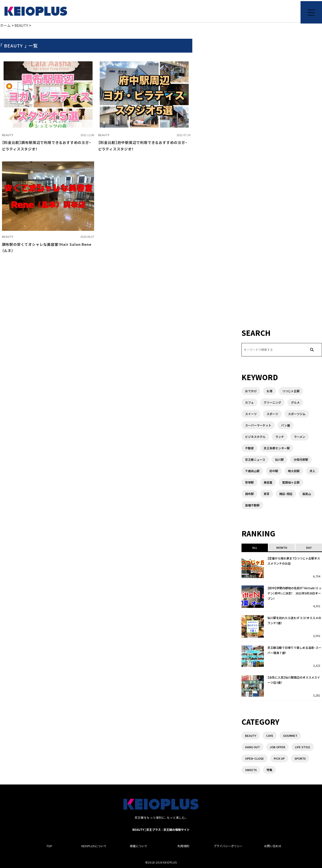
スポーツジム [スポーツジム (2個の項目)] (297, 414)
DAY (309, 548)
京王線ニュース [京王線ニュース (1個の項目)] (255, 460)
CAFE (270, 736)
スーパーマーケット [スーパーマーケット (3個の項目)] (258, 425)
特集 (269, 770)
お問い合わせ (273, 846)
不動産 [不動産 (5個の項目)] (249, 448)
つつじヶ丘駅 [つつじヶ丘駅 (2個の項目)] (291, 391)
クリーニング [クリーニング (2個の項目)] (272, 402)
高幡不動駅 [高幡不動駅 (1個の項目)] (252, 505)
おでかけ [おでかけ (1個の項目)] (251, 391)
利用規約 (183, 846)
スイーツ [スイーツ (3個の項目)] (251, 414)
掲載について (139, 846)
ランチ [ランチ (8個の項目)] (280, 437)
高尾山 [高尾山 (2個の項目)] (307, 494)
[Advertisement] (282, 291)
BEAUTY (8, 135)
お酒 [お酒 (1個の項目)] (269, 391)
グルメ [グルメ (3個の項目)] (295, 402)
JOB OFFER (277, 747)
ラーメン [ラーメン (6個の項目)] (300, 437)
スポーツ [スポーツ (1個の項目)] (272, 414)
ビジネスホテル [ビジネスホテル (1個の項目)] (255, 437)
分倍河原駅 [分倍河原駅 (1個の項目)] (301, 460)
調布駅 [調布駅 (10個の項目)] (249, 494)
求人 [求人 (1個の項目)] (312, 471)
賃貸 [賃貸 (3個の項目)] (267, 494)
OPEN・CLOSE (254, 758)
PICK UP (279, 758)
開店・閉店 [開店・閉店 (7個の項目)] (286, 494)
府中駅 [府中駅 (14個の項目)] (274, 471)
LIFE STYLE (303, 747)
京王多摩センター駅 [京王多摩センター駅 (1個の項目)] (277, 448)
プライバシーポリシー (228, 846)
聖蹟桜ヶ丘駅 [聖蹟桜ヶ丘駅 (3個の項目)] (291, 482)
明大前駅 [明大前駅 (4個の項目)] (294, 471)
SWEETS (251, 770)
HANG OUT (252, 747)
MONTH (282, 548)
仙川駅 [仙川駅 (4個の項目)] (279, 460)
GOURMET (290, 736)
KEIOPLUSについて (94, 846)
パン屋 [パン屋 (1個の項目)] (286, 425)
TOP (49, 846)
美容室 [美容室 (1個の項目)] (268, 482)
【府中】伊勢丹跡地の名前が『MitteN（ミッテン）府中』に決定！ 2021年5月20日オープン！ (294, 593)
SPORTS (300, 758)
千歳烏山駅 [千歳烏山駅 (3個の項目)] (252, 471)
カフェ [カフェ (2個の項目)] (249, 402)
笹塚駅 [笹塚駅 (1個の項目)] (249, 482)
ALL (255, 548)
